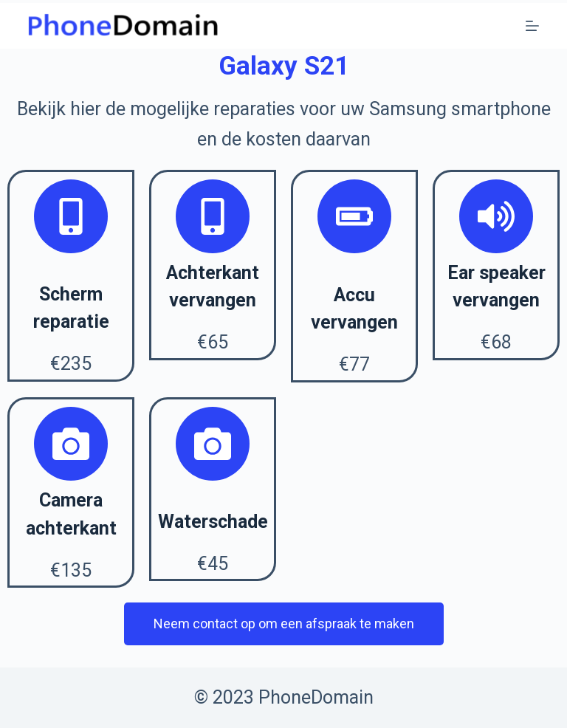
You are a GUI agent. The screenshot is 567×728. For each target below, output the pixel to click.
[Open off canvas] (532, 26)
